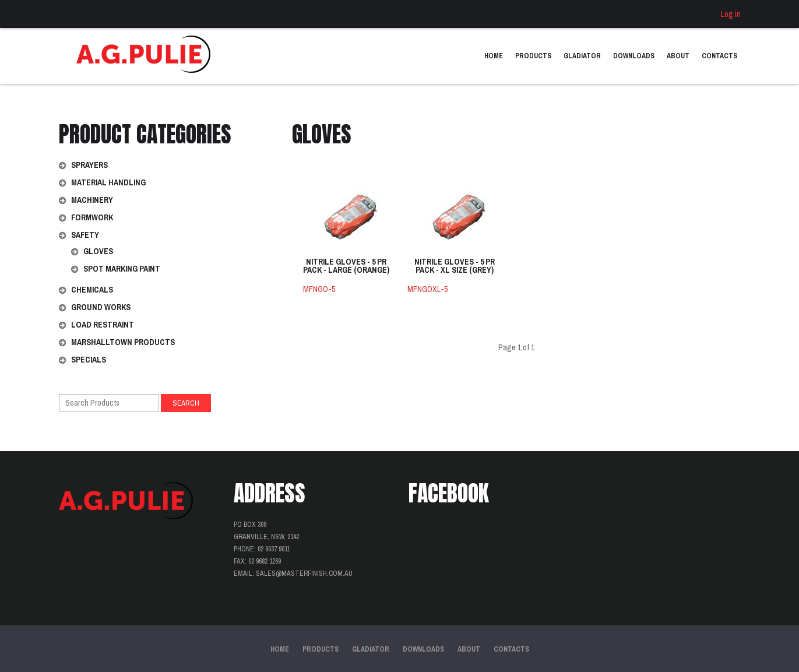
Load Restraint (103, 325)
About (678, 56)
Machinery (92, 200)
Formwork (92, 217)
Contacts (719, 56)
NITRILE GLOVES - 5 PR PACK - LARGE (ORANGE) (346, 266)
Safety (85, 235)
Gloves (98, 251)
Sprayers (89, 165)
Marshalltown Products (123, 342)
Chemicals (92, 290)
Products (533, 56)
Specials (89, 360)
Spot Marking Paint (122, 269)
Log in (731, 14)
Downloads (634, 56)
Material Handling (108, 182)
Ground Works (101, 307)
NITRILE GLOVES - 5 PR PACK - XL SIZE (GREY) (455, 266)
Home (494, 56)
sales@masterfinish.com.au (304, 574)
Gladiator (582, 56)
